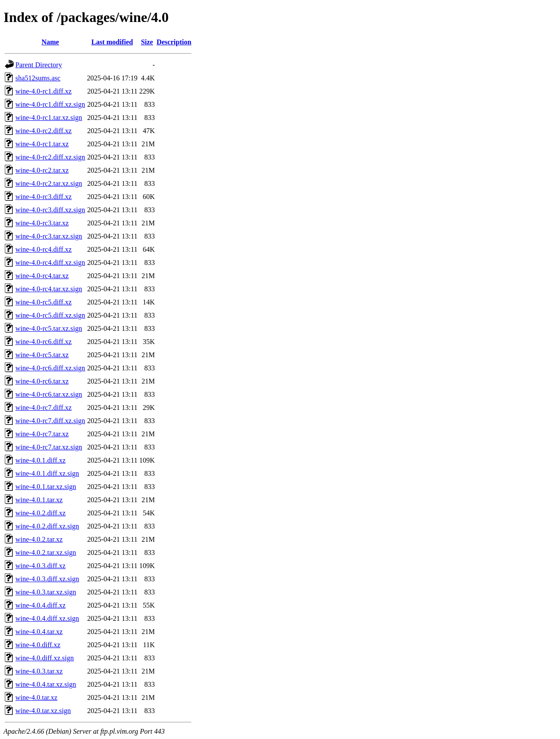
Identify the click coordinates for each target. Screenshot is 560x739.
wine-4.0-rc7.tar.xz (42, 434)
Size (147, 42)
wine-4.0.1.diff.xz (40, 460)
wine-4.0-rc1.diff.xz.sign (50, 104)
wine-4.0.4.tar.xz (39, 632)
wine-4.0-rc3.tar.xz (42, 223)
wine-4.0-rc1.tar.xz (42, 144)
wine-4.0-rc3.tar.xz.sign (49, 236)
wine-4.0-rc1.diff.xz (43, 91)
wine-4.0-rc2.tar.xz (42, 170)
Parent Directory (39, 65)
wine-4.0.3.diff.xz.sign (47, 579)
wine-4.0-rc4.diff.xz (43, 249)
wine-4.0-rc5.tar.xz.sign (49, 328)
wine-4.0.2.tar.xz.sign (46, 552)
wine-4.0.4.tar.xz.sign (46, 684)
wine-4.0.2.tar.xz (39, 539)
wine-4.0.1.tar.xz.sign (46, 487)
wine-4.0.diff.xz (38, 645)
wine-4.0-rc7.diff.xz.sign (50, 421)
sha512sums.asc (38, 78)
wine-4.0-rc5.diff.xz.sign (50, 315)
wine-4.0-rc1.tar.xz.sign (49, 118)
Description (174, 42)
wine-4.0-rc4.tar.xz (42, 276)
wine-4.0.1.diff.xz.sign (47, 473)
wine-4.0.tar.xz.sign (43, 711)
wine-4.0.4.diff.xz (40, 605)
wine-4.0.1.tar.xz (39, 500)
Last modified (112, 42)
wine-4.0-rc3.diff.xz (43, 197)
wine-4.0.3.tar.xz (39, 671)
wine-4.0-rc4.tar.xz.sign (49, 289)
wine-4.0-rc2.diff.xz (43, 131)
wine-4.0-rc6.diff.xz (43, 342)
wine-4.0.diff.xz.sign (45, 658)
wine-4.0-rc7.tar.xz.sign (49, 447)
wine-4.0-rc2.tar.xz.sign (49, 183)
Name (50, 42)
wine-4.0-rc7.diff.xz (43, 408)
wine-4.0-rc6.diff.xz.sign (50, 368)
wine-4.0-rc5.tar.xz (42, 355)
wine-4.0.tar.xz (36, 697)
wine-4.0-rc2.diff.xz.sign (50, 157)
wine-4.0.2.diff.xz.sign (47, 526)
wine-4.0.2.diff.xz (40, 513)
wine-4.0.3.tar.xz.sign (46, 592)
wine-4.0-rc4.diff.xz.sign (50, 263)
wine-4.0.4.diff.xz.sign (47, 618)
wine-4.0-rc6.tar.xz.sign (49, 394)
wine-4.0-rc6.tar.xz (42, 381)
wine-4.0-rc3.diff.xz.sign (50, 210)
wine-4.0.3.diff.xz (40, 566)
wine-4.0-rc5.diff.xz (43, 302)
